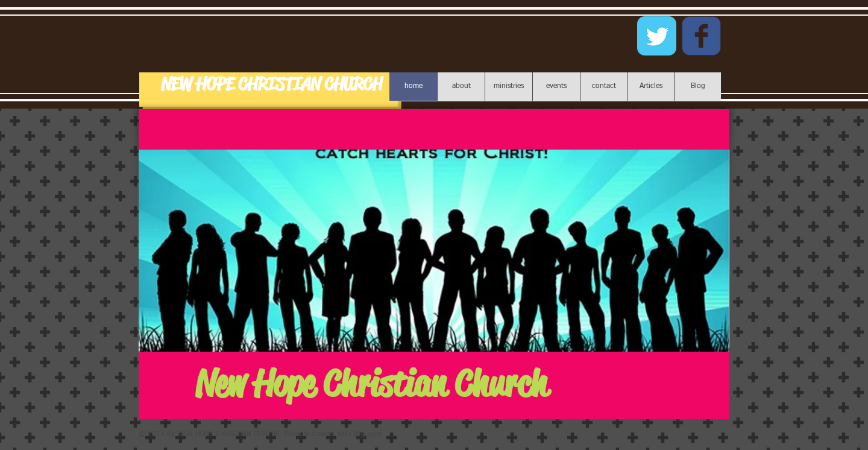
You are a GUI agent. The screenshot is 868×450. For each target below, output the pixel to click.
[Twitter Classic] (657, 36)
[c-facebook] (701, 36)
